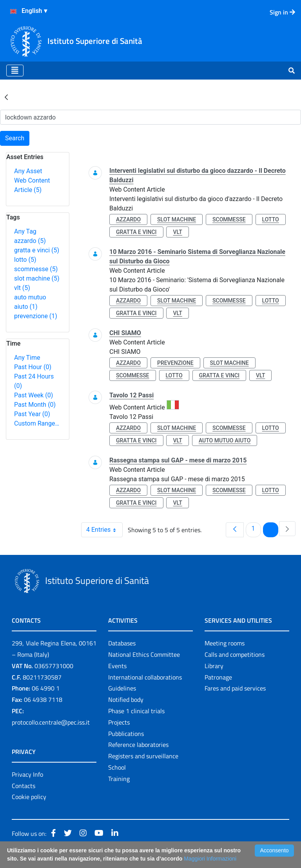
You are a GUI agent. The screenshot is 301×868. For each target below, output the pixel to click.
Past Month (35, 405)
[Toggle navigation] (15, 71)
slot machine (37, 278)
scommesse (36, 269)
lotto (25, 260)
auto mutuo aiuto (225, 440)
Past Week (34, 395)
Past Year (32, 414)
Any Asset (28, 171)
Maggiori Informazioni (210, 859)
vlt (22, 288)
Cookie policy (29, 797)
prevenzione (36, 316)
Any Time (27, 358)
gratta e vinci (37, 250)
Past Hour (33, 367)
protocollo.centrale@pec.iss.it (51, 722)
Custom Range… (37, 423)
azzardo (30, 241)
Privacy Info (27, 774)
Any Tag (25, 231)
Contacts (24, 786)
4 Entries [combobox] (104, 530)
